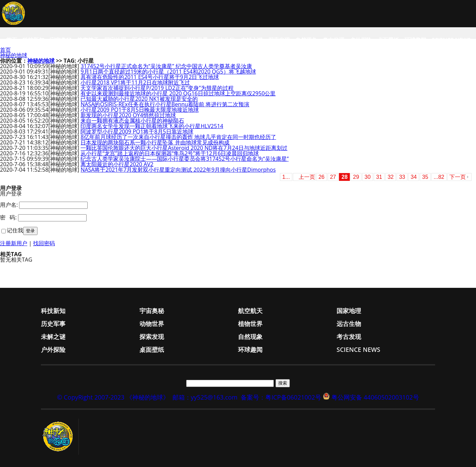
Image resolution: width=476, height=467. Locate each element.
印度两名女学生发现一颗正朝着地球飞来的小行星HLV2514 (152, 126)
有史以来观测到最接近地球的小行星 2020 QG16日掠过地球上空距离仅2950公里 (178, 93)
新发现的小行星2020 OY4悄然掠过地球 (128, 115)
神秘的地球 (14, 55)
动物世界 (170, 40)
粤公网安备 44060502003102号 (375, 397)
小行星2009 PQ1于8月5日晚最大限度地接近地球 (139, 110)
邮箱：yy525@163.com (205, 397)
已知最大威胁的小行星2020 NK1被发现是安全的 (139, 99)
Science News (451, 40)
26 (322, 177)
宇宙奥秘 (61, 40)
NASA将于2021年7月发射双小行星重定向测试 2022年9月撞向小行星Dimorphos (178, 170)
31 (379, 177)
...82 (439, 177)
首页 (12, 40)
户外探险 (361, 40)
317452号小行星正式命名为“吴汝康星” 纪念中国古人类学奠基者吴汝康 (166, 66)
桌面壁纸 (388, 40)
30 (368, 177)
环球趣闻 (415, 40)
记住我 (15, 230)
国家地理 (115, 40)
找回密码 (44, 243)
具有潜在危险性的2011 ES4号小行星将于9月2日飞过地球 (150, 77)
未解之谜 (252, 40)
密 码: (8, 217)
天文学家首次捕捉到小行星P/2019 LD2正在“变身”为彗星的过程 (157, 88)
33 (402, 177)
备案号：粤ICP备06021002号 (281, 397)
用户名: (9, 205)
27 (333, 177)
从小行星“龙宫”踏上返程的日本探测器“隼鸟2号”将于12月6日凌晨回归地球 (170, 153)
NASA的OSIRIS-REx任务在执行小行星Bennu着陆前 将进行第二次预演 (165, 104)
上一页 (307, 177)
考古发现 (333, 40)
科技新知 (33, 40)
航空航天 (88, 40)
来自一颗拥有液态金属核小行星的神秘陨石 (132, 121)
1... (286, 177)
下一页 (458, 177)
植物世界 (197, 40)
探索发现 (279, 40)
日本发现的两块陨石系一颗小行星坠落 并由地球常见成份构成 (155, 142)
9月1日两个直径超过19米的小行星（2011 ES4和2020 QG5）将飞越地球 (168, 72)
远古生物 (224, 40)
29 (356, 177)
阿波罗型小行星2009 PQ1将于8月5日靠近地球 (137, 131)
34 (414, 177)
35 (425, 177)
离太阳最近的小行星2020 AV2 (117, 164)
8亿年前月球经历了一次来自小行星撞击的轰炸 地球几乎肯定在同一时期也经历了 (178, 137)
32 (391, 177)
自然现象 (306, 40)
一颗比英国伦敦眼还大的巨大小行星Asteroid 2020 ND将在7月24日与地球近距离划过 (184, 148)
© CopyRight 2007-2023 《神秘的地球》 (113, 397)
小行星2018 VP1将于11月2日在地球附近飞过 (135, 82)
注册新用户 (14, 243)
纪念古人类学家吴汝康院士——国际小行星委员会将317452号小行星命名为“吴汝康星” (184, 159)
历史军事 (143, 40)
